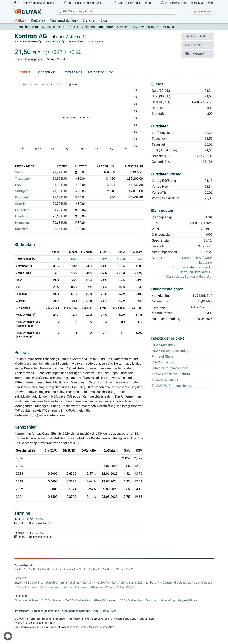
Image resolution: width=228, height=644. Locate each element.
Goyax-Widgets (188, 601)
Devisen (123, 27)
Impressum (22, 611)
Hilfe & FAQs (108, 611)
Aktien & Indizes (44, 27)
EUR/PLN (118, 583)
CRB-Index (96, 587)
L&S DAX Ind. (34, 583)
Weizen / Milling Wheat (120, 587)
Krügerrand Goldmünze (176, 583)
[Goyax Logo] (28, 12)
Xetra (19, 172)
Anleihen (89, 27)
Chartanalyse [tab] (46, 72)
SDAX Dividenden (131, 601)
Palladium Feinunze (74, 587)
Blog (104, 20)
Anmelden (201, 12)
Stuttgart (21, 191)
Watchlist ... (200, 36)
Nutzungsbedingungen (76, 611)
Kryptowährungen (146, 27)
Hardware (205, 263)
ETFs (63, 27)
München (22, 229)
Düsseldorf (23, 210)
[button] (8, 636)
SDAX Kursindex (163, 363)
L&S (18, 185)
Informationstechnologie (190, 267)
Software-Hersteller (199, 277)
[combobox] (115, 12)
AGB (95, 611)
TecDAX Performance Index (171, 386)
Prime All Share (163, 357)
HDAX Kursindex (163, 345)
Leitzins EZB (135, 583)
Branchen (89, 20)
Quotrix (20, 204)
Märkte (20, 20)
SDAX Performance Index (170, 368)
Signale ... (198, 43)
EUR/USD (52, 583)
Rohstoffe (106, 27)
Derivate (37, 20)
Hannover (22, 223)
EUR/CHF (89, 583)
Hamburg (22, 216)
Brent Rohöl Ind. (70, 583)
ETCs (74, 27)
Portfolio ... (199, 51)
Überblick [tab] (24, 72)
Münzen (168, 27)
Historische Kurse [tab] (100, 72)
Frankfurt (22, 198)
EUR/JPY (104, 583)
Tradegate (22, 179)
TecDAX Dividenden (78, 601)
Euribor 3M (152, 583)
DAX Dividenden (51, 601)
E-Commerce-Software (196, 258)
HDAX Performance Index (170, 351)
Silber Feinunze (27, 587)
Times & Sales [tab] (72, 72)
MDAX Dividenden (105, 601)
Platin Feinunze (49, 587)
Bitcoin (19, 583)
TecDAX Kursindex (165, 380)
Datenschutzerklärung (45, 611)
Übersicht (21, 27)
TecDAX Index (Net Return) (171, 374)
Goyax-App (168, 601)
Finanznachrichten (63, 20)
